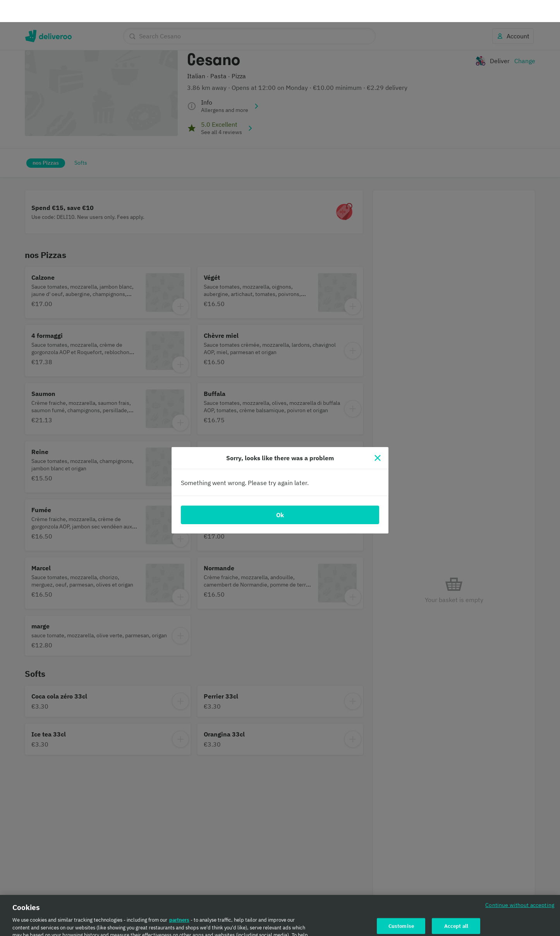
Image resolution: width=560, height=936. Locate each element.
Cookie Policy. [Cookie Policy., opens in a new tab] (249, 928)
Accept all (456, 904)
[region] (280, 904)
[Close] (378, 436)
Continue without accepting (520, 883)
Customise (401, 904)
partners (179, 898)
